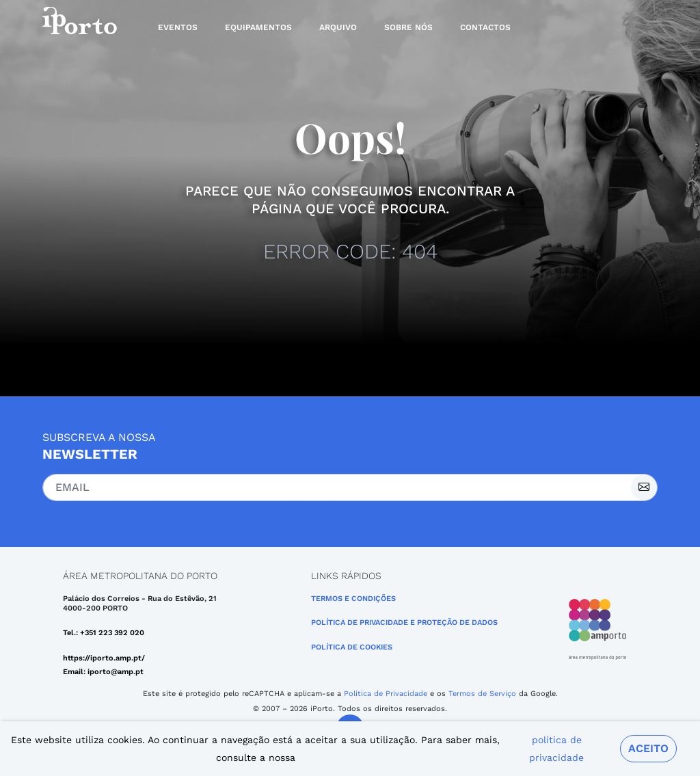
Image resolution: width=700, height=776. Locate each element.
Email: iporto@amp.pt (103, 672)
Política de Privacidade (386, 694)
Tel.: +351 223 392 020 (104, 633)
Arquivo (338, 27)
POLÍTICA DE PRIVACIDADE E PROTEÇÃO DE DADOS (404, 623)
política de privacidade (556, 749)
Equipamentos (258, 27)
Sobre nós (408, 27)
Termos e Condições (353, 599)
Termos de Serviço (482, 694)
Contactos (485, 27)
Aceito (648, 748)
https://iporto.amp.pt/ (104, 658)
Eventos (178, 27)
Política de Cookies (352, 647)
